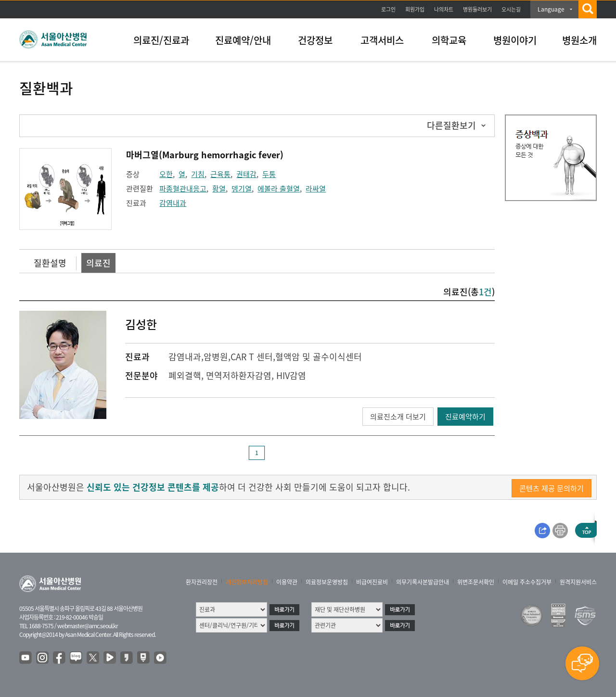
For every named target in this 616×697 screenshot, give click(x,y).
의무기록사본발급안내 (423, 582)
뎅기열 (242, 189)
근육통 (220, 174)
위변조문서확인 (476, 582)
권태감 (246, 174)
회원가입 (415, 9)
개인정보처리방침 (247, 582)
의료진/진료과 (161, 40)
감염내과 (173, 203)
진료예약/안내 (243, 40)
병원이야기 (515, 40)
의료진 (98, 263)
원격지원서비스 (578, 582)
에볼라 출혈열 (279, 189)
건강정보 (315, 40)
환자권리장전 (202, 582)
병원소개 (579, 40)
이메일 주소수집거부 (527, 582)
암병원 (216, 357)
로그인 (388, 9)
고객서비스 (382, 40)
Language (551, 9)
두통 (269, 174)
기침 (198, 174)
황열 (219, 189)
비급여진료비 (372, 582)
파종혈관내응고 (183, 189)
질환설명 (50, 263)
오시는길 (511, 9)
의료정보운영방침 (327, 582)
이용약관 (287, 582)
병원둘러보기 (477, 9)
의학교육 (449, 40)
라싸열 (316, 189)
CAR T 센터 (252, 357)
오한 (166, 174)
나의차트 (444, 9)
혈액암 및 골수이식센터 (319, 357)
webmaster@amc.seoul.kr (88, 626)
